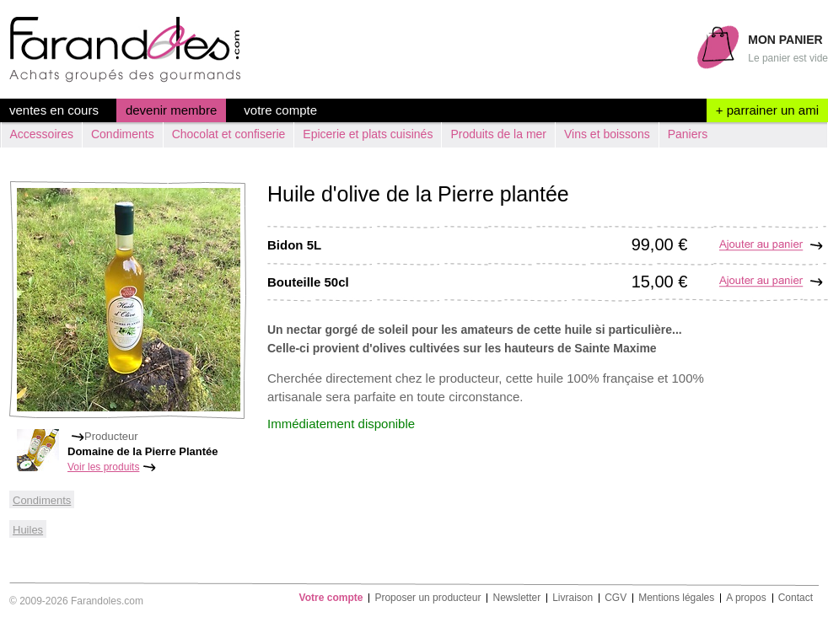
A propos (746, 598)
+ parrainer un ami (767, 110)
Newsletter (516, 598)
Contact (796, 598)
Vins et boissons (607, 134)
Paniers (688, 134)
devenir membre (171, 110)
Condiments (123, 134)
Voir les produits (103, 467)
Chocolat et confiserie (229, 134)
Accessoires (42, 134)
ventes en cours (54, 110)
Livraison (573, 598)
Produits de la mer (498, 134)
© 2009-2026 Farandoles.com (76, 601)
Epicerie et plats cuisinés (368, 134)
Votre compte (280, 110)
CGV (616, 598)
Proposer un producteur (427, 598)
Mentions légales (676, 598)
